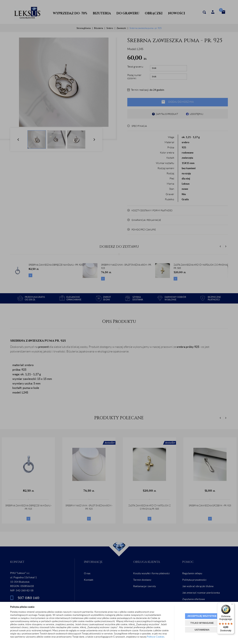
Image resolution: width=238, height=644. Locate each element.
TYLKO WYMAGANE (202, 623)
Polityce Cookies (156, 637)
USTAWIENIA (202, 630)
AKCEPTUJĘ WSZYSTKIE (202, 616)
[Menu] (232, 605)
